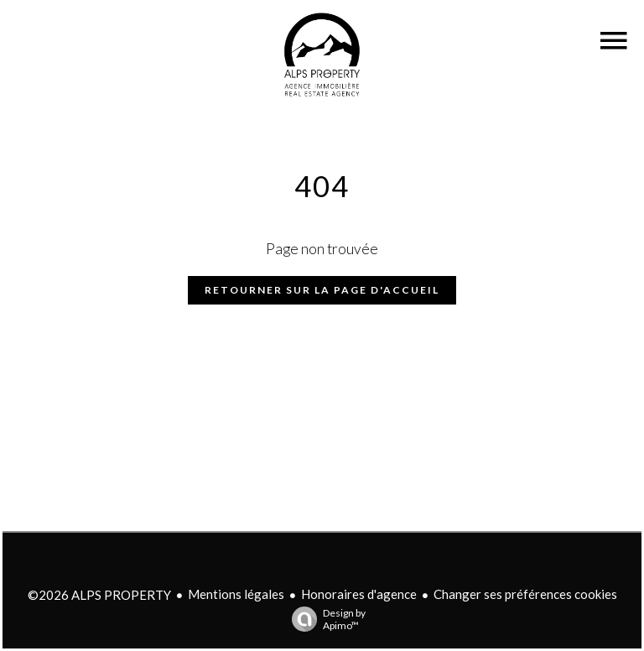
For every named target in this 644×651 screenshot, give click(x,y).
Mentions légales (236, 594)
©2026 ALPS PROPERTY (99, 595)
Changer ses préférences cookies (525, 594)
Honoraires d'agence (359, 594)
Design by (325, 619)
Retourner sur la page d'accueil (322, 290)
